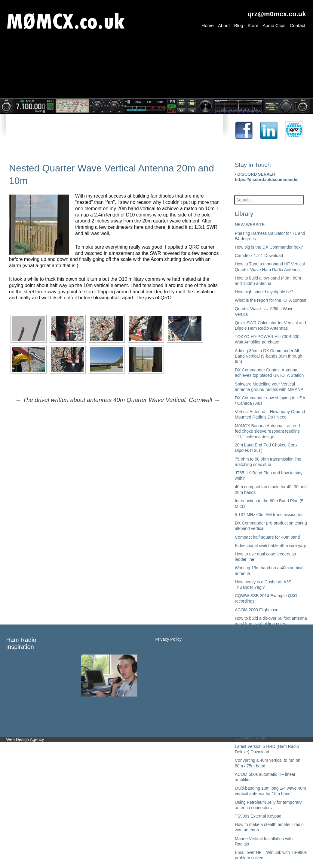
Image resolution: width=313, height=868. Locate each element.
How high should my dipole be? (264, 292)
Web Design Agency (25, 739)
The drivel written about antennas (63, 400)
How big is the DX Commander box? (269, 247)
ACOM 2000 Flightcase (257, 610)
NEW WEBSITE (250, 225)
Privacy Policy (169, 639)
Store (253, 25)
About (224, 25)
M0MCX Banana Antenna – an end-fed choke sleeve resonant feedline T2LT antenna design (268, 431)
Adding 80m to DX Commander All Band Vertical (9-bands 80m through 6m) (269, 356)
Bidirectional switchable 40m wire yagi (270, 546)
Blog (239, 25)
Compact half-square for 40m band (267, 537)
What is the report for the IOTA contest (271, 300)
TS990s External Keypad (258, 816)
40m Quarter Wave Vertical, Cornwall (166, 400)
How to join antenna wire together (266, 646)
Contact (298, 25)
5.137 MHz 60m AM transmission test (270, 515)
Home (208, 25)
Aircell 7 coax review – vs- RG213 (266, 696)
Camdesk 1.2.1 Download (259, 256)
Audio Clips (274, 25)
